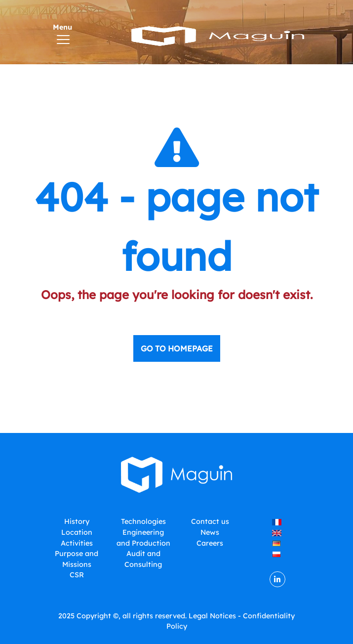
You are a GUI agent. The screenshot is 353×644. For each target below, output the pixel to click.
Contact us (210, 521)
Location (77, 532)
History (77, 521)
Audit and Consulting (143, 559)
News (210, 532)
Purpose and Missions (77, 559)
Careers (210, 543)
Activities (77, 543)
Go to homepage (177, 348)
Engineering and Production (143, 538)
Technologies (143, 521)
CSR (77, 575)
